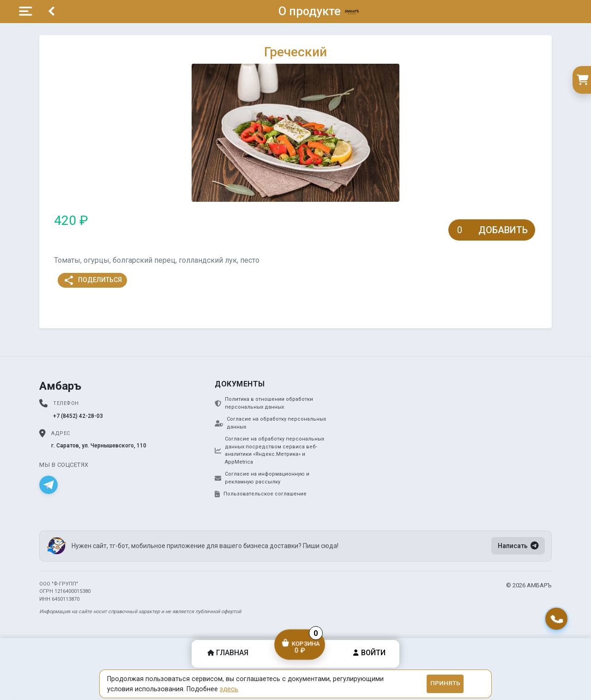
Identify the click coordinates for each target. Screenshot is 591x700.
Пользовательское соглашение (261, 494)
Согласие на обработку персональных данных (270, 423)
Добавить (503, 230)
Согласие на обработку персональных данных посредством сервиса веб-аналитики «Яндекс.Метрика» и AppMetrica (269, 450)
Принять (445, 683)
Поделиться (93, 280)
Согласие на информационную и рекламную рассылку (262, 478)
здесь (229, 689)
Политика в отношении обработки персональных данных (264, 403)
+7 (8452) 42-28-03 (78, 416)
